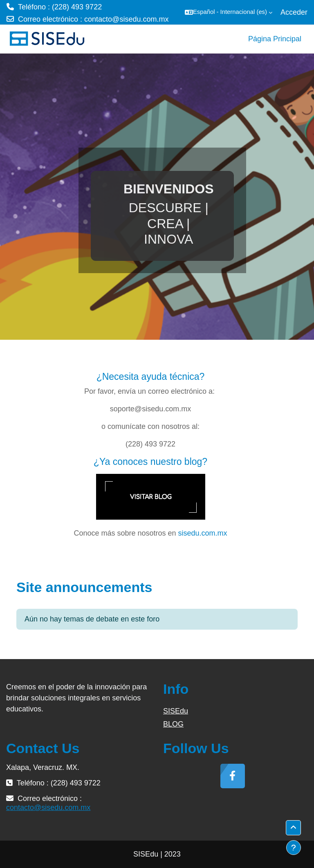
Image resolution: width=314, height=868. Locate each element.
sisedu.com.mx (203, 533)
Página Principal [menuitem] (275, 39)
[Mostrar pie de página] (294, 848)
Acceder (294, 12)
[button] (229, 12)
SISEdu (176, 711)
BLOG (173, 724)
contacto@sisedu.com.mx (126, 19)
